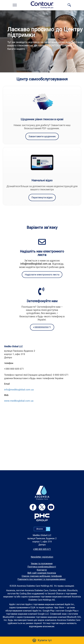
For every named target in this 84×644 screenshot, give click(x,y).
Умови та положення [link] (42, 564)
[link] (15, 5)
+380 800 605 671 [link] (42, 549)
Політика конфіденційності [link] (42, 567)
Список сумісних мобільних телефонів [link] (42, 576)
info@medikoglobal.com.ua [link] (19, 390)
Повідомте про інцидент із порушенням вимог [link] (42, 579)
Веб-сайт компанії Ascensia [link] (42, 573)
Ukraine (43, 529)
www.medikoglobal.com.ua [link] (19, 401)
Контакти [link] (42, 570)
